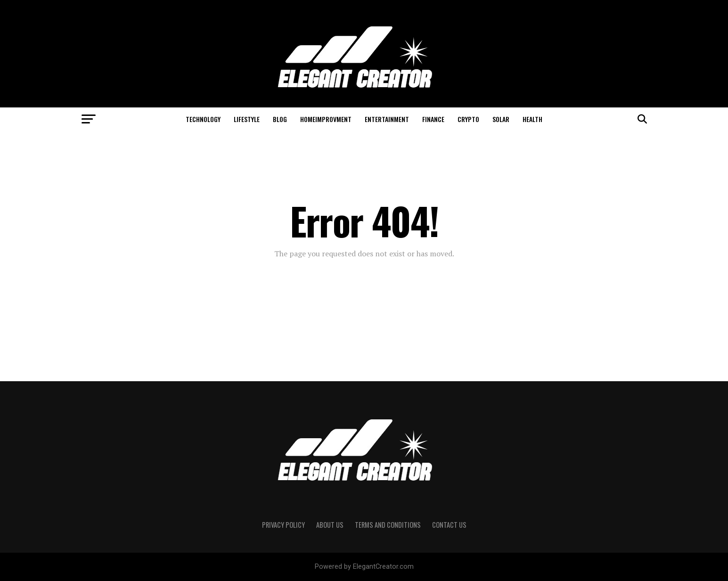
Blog (280, 119)
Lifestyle (247, 119)
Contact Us (449, 525)
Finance (433, 119)
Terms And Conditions (388, 525)
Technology (203, 119)
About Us (330, 525)
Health (532, 119)
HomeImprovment (326, 119)
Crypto (468, 119)
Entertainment (387, 119)
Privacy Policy (283, 525)
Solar (501, 119)
